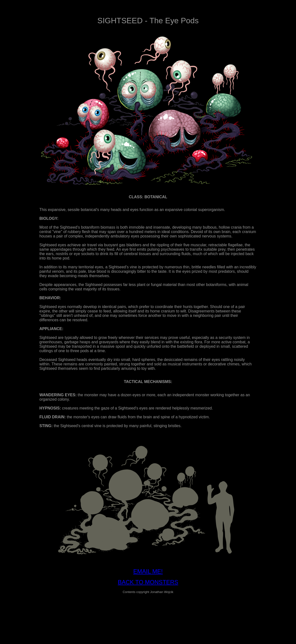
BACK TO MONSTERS (148, 582)
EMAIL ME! (148, 571)
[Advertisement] (148, 609)
